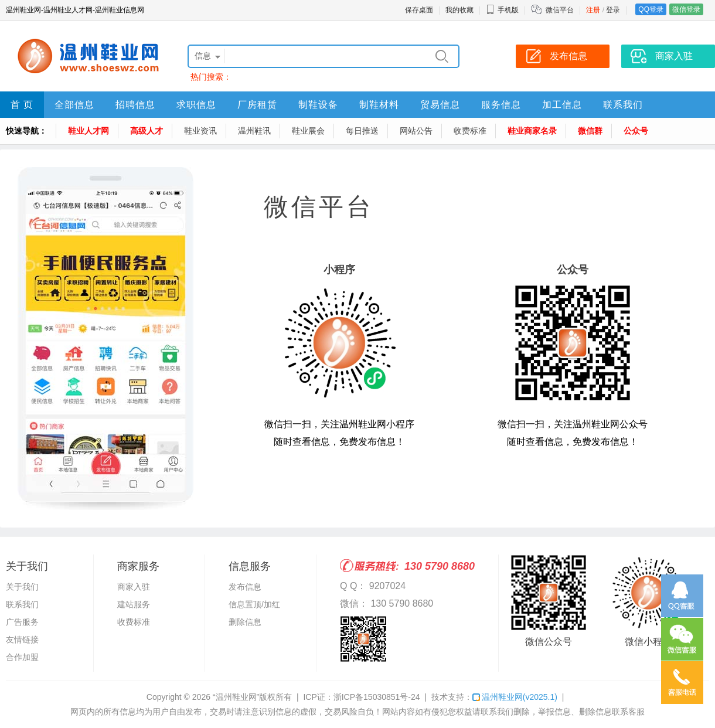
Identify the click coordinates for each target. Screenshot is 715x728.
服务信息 (501, 105)
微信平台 (560, 10)
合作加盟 (22, 657)
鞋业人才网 (88, 131)
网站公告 (416, 131)
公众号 (636, 131)
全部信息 (74, 105)
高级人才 (147, 131)
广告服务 (22, 622)
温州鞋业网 (515, 697)
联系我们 (623, 105)
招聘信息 (135, 105)
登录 (613, 10)
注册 (593, 10)
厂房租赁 (257, 105)
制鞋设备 (318, 105)
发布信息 (245, 587)
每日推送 (362, 131)
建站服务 (134, 604)
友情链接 (22, 639)
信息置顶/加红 (254, 604)
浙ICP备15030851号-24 (377, 697)
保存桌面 (419, 10)
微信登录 (686, 9)
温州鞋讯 (254, 131)
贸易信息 (440, 105)
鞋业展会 (308, 131)
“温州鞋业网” (236, 697)
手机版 (502, 10)
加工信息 (562, 105)
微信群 (590, 131)
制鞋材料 (379, 105)
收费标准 (470, 131)
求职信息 (196, 105)
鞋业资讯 (200, 131)
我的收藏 (459, 10)
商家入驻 (134, 587)
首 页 (22, 105)
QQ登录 (651, 9)
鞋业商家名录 (532, 131)
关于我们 (22, 587)
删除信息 (245, 622)
